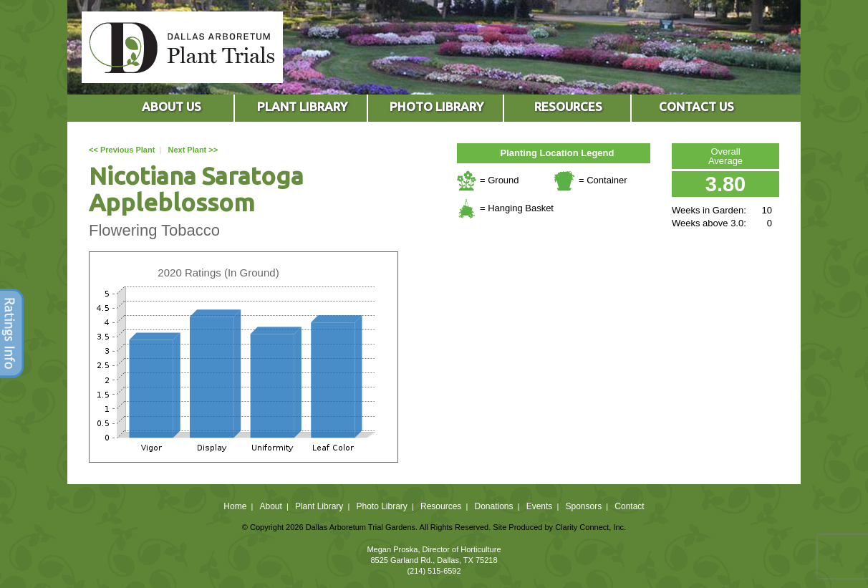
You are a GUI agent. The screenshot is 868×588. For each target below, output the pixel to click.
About (270, 506)
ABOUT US (172, 106)
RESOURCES (568, 106)
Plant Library (319, 506)
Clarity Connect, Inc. (590, 527)
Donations (493, 506)
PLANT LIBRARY (302, 106)
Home (235, 506)
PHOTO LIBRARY (437, 106)
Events (540, 506)
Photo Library (381, 506)
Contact (629, 506)
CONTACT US (696, 106)
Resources (441, 506)
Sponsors (584, 506)
